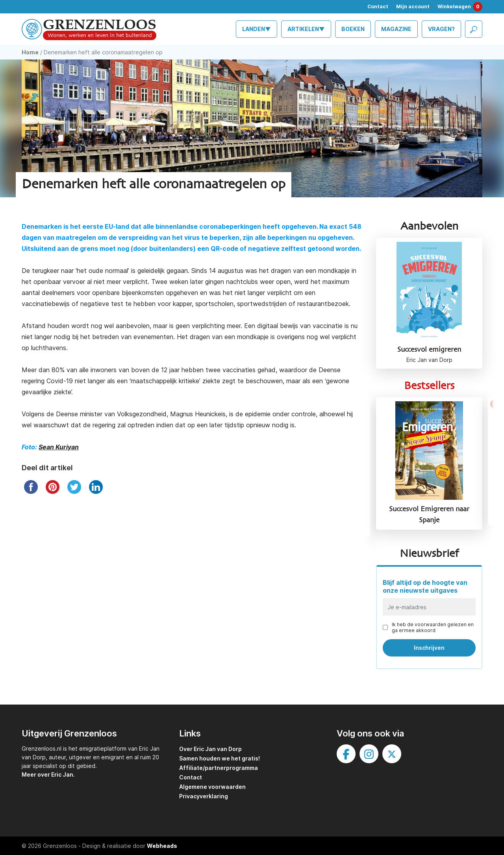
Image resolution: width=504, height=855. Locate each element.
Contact (378, 6)
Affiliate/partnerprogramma (219, 768)
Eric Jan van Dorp (429, 360)
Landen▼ (257, 29)
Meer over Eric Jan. (48, 774)
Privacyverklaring (204, 796)
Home (30, 52)
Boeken (353, 29)
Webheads (162, 846)
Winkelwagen (460, 7)
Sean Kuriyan (59, 447)
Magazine (396, 29)
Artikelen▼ (306, 29)
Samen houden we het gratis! (220, 758)
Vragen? (441, 29)
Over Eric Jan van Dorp (210, 749)
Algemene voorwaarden (212, 787)
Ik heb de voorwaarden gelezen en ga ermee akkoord (433, 627)
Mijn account (413, 6)
